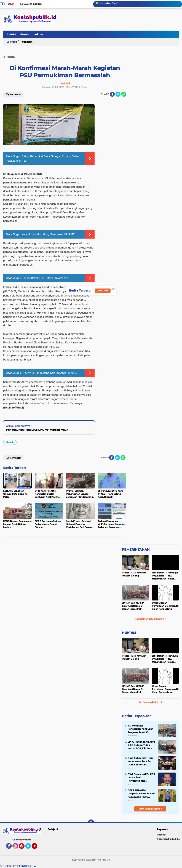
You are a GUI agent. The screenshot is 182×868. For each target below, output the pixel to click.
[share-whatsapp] (124, 94)
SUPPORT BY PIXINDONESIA (18, 866)
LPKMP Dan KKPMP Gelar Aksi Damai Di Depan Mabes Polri (133, 606)
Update (103, 291)
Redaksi (161, 835)
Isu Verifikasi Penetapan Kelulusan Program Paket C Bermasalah (140, 729)
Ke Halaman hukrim (150, 702)
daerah (25, 34)
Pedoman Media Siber (169, 839)
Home (10, 4)
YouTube (37, 848)
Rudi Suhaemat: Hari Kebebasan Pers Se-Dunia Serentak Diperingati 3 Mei (140, 761)
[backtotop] (91, 823)
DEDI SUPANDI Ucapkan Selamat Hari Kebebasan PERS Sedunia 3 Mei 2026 (141, 794)
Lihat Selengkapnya (150, 809)
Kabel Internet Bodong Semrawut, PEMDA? (48, 234)
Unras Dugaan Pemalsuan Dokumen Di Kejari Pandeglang (165, 606)
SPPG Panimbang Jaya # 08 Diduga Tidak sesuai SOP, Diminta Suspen (141, 745)
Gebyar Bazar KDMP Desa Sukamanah (45, 278)
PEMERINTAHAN (136, 550)
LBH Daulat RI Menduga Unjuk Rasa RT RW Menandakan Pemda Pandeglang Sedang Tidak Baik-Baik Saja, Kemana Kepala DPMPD (165, 576)
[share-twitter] (118, 94)
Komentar (13, 458)
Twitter (30, 848)
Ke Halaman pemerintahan (150, 619)
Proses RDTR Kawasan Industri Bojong (134, 574)
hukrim (38, 34)
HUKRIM (129, 633)
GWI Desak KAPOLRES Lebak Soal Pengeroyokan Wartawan (141, 778)
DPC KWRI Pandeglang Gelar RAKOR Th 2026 (49, 373)
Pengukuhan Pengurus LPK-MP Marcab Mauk (37, 430)
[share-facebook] (112, 94)
